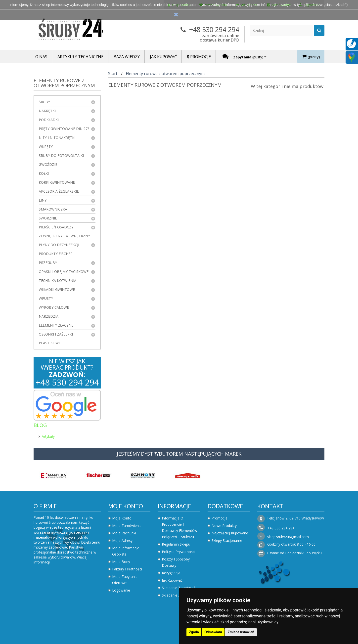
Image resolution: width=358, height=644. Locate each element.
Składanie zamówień (179, 588)
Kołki (44, 173)
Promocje (220, 518)
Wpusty (46, 298)
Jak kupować (172, 580)
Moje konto (126, 506)
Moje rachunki (124, 533)
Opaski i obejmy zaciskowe (64, 272)
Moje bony (121, 562)
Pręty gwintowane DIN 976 (64, 129)
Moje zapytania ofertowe (125, 580)
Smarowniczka (53, 209)
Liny (43, 200)
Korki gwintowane (57, 182)
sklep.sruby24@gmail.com (288, 537)
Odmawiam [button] (213, 632)
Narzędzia (49, 316)
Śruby (44, 102)
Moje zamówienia (127, 526)
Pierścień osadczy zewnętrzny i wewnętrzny (64, 231)
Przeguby (48, 263)
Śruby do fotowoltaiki (61, 155)
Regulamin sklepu (176, 544)
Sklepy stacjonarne (227, 540)
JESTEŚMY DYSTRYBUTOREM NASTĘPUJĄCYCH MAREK (179, 454)
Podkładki (49, 120)
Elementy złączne (56, 325)
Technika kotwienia (58, 280)
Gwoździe (48, 164)
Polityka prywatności (179, 552)
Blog (40, 425)
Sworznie (48, 218)
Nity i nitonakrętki (57, 138)
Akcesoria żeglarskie (59, 191)
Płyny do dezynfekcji (59, 245)
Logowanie (121, 590)
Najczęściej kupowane (230, 533)
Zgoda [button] (194, 632)
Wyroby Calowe (54, 307)
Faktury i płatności (127, 569)
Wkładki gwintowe (57, 289)
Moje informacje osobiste (126, 551)
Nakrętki (47, 111)
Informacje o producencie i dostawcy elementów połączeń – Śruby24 (179, 527)
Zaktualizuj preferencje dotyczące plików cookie (39, 642)
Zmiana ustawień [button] (241, 632)
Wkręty (46, 147)
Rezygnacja (171, 573)
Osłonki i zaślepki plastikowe (56, 339)
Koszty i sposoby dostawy (176, 562)
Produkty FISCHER (56, 254)
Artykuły (48, 436)
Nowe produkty (224, 526)
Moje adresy (122, 540)
